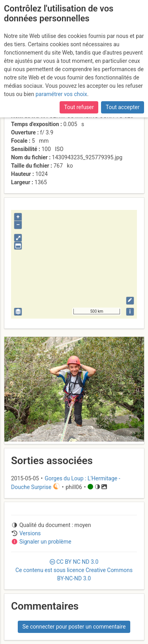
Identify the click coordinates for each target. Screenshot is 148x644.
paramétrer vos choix (61, 94)
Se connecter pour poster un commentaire (74, 627)
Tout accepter (123, 107)
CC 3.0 (74, 570)
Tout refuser (79, 107)
